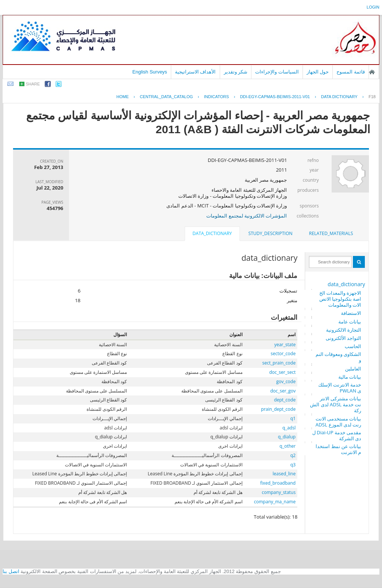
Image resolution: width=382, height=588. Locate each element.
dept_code (285, 400)
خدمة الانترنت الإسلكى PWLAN (340, 388)
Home (123, 97)
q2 (293, 455)
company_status (279, 492)
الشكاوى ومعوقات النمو (339, 357)
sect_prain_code (279, 363)
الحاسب (353, 346)
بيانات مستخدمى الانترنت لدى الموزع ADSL (339, 422)
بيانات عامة (350, 322)
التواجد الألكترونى (343, 338)
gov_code (286, 381)
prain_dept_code (278, 409)
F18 (372, 97)
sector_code (283, 354)
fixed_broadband (278, 483)
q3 (293, 465)
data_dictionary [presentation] (212, 233)
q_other (287, 446)
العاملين (353, 369)
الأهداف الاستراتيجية (195, 72)
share (33, 84)
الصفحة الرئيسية (372, 72)
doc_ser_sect (283, 372)
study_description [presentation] (270, 233)
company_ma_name (275, 502)
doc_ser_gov (283, 391)
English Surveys (150, 72)
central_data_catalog (166, 97)
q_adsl (289, 428)
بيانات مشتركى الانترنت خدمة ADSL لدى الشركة (336, 404)
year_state (285, 345)
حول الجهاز (318, 72)
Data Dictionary (339, 97)
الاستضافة (351, 313)
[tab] (331, 234)
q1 (293, 418)
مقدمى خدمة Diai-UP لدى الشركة (337, 435)
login (373, 7)
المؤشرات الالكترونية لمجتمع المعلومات (247, 216)
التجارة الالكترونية (344, 330)
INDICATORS (217, 97)
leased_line (284, 474)
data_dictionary (346, 284)
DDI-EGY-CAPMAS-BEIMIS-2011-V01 (275, 97)
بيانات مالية (350, 377)
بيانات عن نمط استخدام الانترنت (338, 449)
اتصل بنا (11, 571)
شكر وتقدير (236, 72)
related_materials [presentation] (331, 233)
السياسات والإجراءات (277, 72)
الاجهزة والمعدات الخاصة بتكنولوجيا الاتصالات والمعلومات (340, 299)
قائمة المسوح (351, 72)
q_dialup (287, 437)
